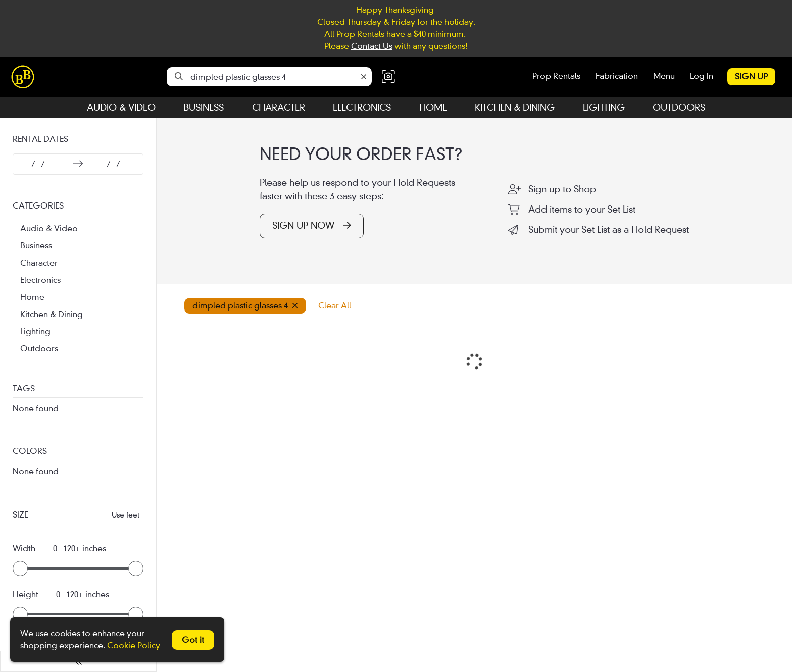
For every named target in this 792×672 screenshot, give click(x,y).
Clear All (335, 306)
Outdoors (679, 107)
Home (433, 107)
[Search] (179, 77)
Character (279, 107)
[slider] (20, 568)
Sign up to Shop (562, 189)
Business (204, 107)
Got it (193, 640)
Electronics (362, 107)
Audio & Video (121, 107)
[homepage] (25, 77)
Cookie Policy (134, 645)
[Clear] (364, 77)
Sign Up (751, 76)
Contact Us (372, 46)
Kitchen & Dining (515, 107)
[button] (388, 77)
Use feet (126, 515)
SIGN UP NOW (312, 226)
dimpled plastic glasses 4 (245, 306)
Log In (702, 76)
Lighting (604, 107)
